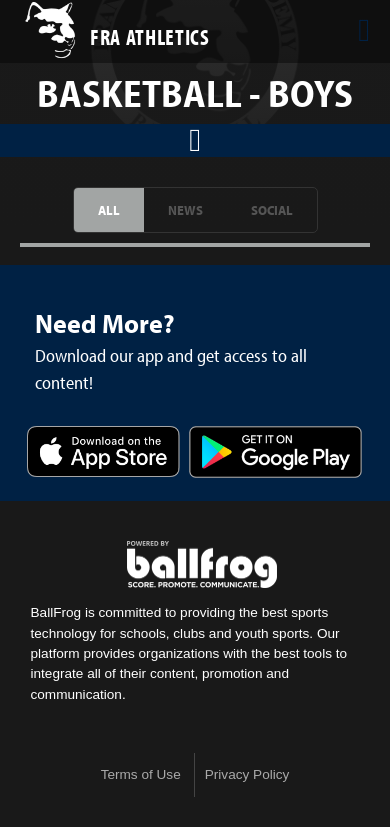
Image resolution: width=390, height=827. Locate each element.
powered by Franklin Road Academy (202, 565)
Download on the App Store (103, 453)
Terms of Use (141, 774)
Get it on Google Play (275, 453)
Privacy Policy (247, 774)
